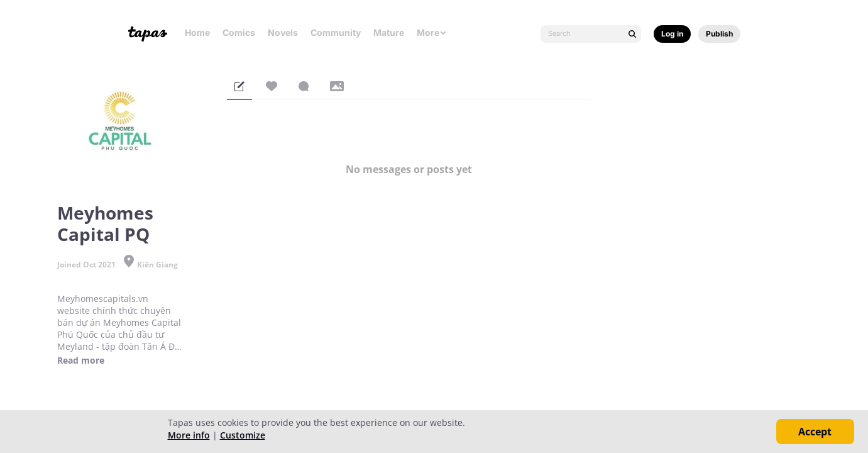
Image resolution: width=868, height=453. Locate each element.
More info (189, 435)
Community (336, 32)
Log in (672, 34)
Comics (239, 32)
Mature (389, 32)
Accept (815, 432)
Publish (719, 34)
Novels (283, 32)
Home (197, 32)
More (432, 32)
